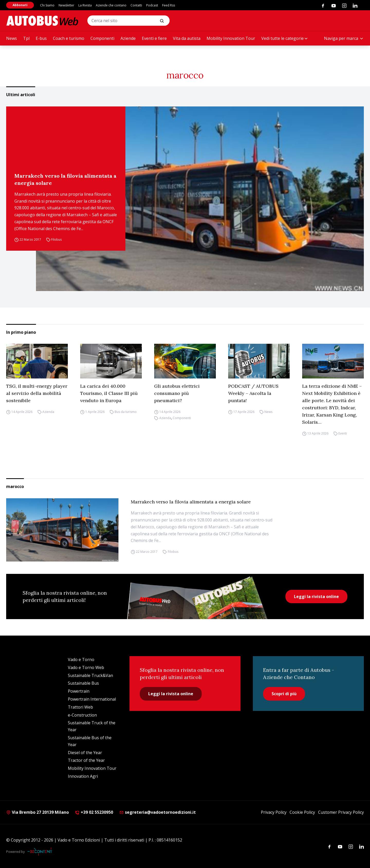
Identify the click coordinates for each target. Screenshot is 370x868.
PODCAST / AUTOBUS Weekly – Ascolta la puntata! (253, 393)
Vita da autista (187, 38)
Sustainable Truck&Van (90, 675)
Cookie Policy (302, 812)
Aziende (128, 38)
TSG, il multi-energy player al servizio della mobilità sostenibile (37, 393)
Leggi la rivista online (316, 596)
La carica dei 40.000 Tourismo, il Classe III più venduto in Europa (109, 393)
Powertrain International (92, 699)
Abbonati (20, 5)
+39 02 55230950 (94, 812)
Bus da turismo (126, 412)
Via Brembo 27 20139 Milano (38, 812)
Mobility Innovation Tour (231, 38)
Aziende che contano (111, 5)
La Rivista (85, 5)
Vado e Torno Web (86, 667)
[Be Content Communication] (41, 852)
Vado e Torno (81, 659)
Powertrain (79, 691)
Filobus (56, 240)
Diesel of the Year (85, 753)
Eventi (343, 433)
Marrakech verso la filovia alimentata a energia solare (65, 179)
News (12, 38)
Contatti (136, 5)
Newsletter (66, 5)
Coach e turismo (69, 38)
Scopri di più (284, 694)
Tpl (26, 38)
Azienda (48, 412)
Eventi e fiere (154, 38)
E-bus (41, 38)
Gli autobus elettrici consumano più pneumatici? (177, 393)
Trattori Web (80, 707)
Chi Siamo (47, 5)
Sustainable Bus (83, 683)
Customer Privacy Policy (341, 812)
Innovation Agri (83, 776)
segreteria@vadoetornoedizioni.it (158, 812)
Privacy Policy (274, 812)
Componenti (102, 38)
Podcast (152, 5)
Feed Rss (169, 5)
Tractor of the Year (86, 760)
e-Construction (82, 715)
